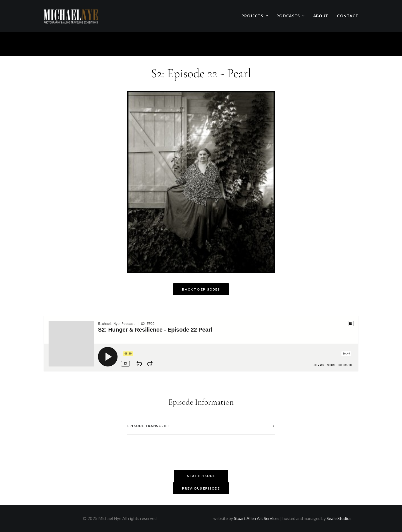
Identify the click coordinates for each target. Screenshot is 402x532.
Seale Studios (339, 518)
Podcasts (290, 16)
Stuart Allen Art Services (257, 518)
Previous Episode (201, 488)
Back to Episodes (201, 289)
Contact (348, 16)
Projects (255, 16)
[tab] (201, 426)
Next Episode (201, 476)
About (321, 16)
